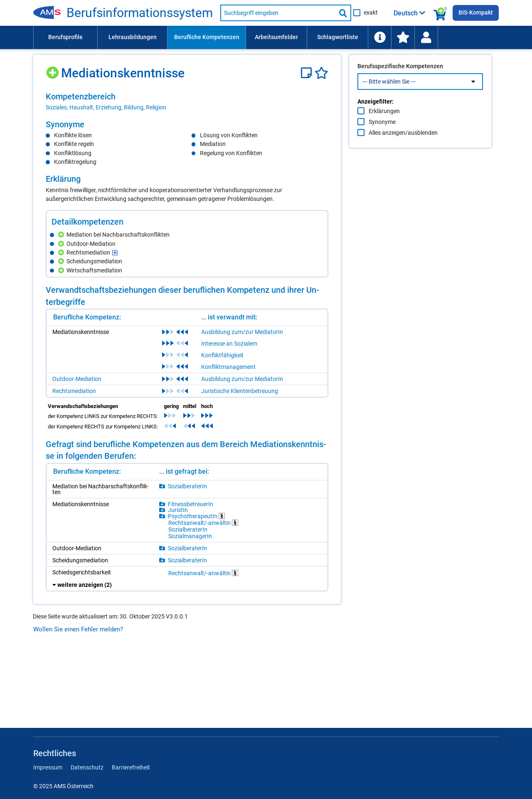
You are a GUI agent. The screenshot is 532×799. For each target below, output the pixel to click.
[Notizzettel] (308, 73)
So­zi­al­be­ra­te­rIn (187, 486)
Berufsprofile (65, 37)
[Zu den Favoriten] (403, 37)
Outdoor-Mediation (77, 379)
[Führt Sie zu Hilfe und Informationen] (379, 37)
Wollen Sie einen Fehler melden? (78, 629)
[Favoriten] (321, 73)
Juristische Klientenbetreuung (240, 391)
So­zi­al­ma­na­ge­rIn (190, 536)
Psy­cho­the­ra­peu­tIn (196, 516)
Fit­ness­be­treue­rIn (191, 504)
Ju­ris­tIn (178, 510)
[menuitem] (65, 37)
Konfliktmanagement (228, 367)
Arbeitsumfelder (276, 37)
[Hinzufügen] (53, 70)
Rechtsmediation (74, 391)
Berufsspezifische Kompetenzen (400, 84)
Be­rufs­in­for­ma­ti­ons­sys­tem (140, 13)
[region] (187, 101)
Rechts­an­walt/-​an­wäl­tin (203, 523)
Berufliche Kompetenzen (207, 37)
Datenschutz (87, 767)
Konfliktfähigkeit (222, 355)
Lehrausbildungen (133, 37)
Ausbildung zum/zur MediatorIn (242, 332)
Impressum (48, 767)
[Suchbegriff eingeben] (278, 13)
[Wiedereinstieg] (426, 37)
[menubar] (266, 37)
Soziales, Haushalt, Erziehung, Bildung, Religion (106, 107)
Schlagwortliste (338, 37)
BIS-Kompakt (476, 12)
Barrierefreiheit (131, 767)
